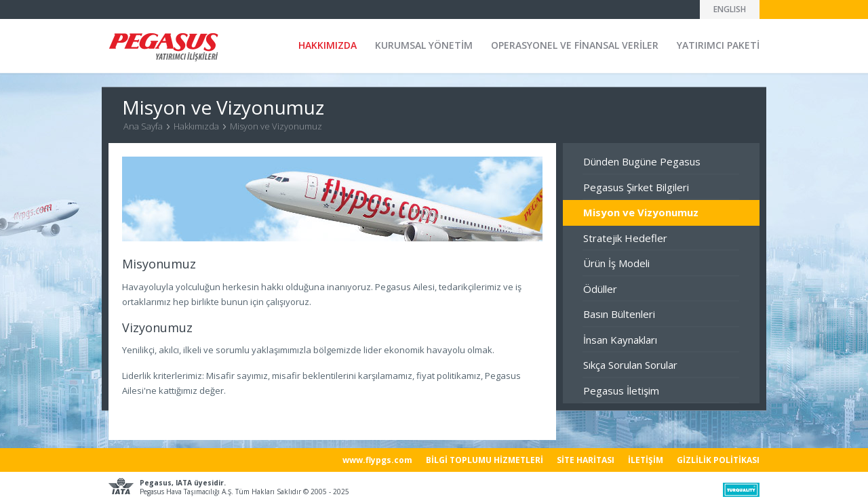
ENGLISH (730, 9)
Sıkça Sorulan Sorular (630, 365)
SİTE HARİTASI (586, 460)
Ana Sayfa (143, 126)
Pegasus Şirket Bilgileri (636, 187)
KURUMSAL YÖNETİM (424, 45)
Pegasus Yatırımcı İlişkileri (163, 47)
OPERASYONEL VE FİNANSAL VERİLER (575, 45)
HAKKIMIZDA (328, 45)
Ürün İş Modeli (616, 263)
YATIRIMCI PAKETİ (718, 45)
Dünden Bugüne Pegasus (642, 161)
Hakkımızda (196, 126)
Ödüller (600, 289)
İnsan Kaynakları (620, 340)
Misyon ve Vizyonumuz (276, 126)
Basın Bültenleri (619, 314)
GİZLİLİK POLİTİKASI (718, 460)
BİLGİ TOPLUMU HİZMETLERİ (485, 460)
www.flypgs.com (377, 460)
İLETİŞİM (646, 460)
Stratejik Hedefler (625, 238)
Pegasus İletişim (621, 390)
